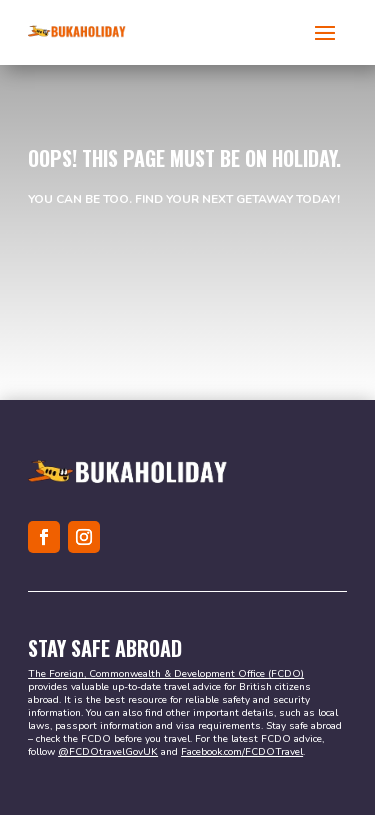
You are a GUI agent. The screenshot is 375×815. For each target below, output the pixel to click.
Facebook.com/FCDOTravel (242, 752)
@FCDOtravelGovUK (108, 752)
